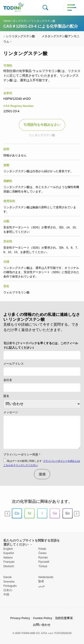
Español (9, 553)
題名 (6, 396)
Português (10, 586)
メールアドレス (14, 364)
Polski (42, 549)
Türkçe (43, 566)
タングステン (21, 21)
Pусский (44, 562)
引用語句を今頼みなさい (42, 125)
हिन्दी (41, 582)
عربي (42, 586)
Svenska (9, 582)
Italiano (8, 557)
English (8, 549)
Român (43, 557)
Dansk (8, 577)
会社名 (8, 380)
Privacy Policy (20, 618)
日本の (8, 590)
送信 (42, 474)
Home (7, 21)
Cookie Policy (42, 618)
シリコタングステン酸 (19, 36)
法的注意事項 (64, 618)
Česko (42, 553)
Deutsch (9, 566)
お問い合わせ (42, 625)
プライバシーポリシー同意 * (22, 455)
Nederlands (46, 577)
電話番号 (41, 345)
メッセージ (11, 412)
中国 (6, 594)
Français (9, 562)
